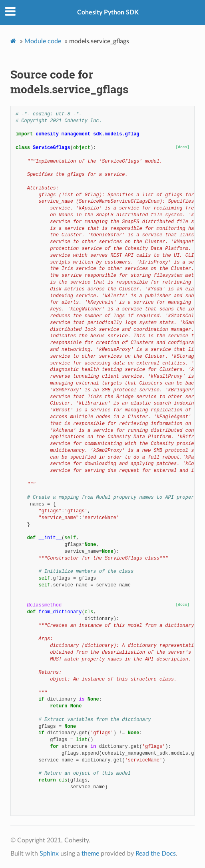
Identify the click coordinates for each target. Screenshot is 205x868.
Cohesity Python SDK (108, 12)
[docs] (183, 147)
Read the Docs (156, 854)
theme (90, 854)
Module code (43, 41)
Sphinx (49, 854)
